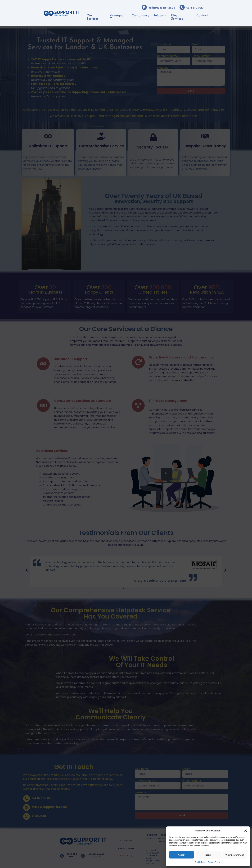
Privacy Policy (214, 862)
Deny (208, 855)
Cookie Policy (201, 862)
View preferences (235, 855)
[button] (246, 831)
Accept (182, 855)
